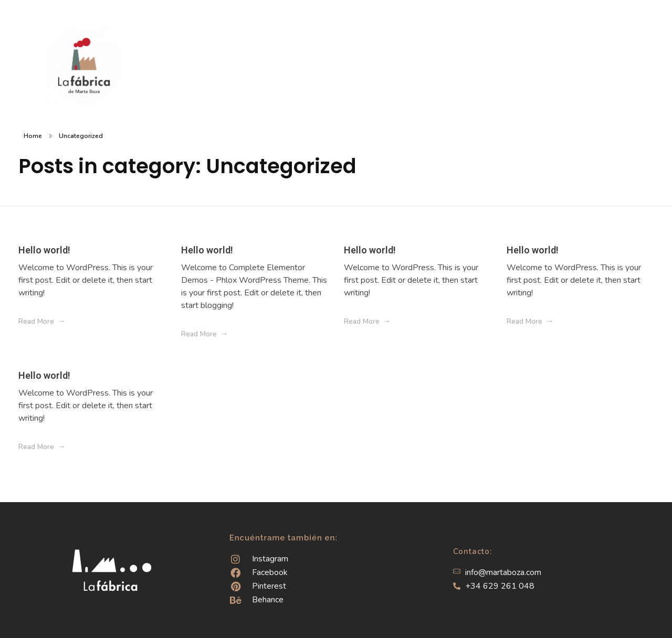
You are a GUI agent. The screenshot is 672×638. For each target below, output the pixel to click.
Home (33, 136)
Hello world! (44, 250)
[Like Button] (160, 322)
